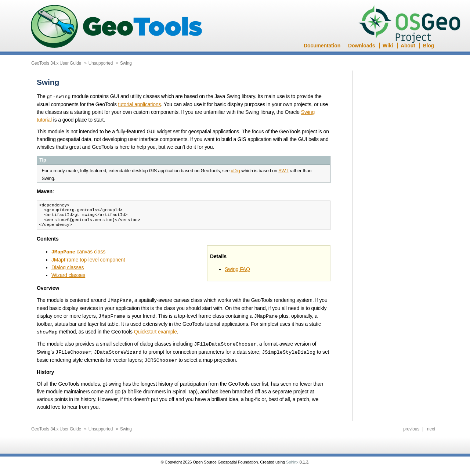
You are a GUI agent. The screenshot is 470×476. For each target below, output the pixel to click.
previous (411, 426)
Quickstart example (156, 330)
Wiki (388, 46)
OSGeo (412, 25)
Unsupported (101, 63)
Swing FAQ (237, 269)
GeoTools (117, 27)
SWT (283, 170)
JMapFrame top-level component (88, 259)
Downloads (361, 46)
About (408, 46)
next (431, 426)
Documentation (322, 46)
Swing (126, 63)
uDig (236, 170)
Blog (428, 46)
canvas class (78, 251)
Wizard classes (68, 274)
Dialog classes (68, 267)
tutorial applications (140, 104)
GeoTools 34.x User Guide (56, 63)
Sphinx (292, 459)
